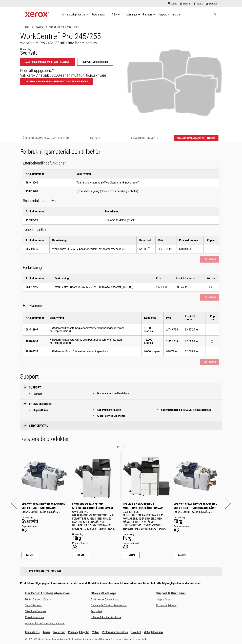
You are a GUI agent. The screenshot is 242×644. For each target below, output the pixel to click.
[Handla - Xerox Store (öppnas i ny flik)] (211, 4)
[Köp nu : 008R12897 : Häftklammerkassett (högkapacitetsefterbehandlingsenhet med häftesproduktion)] (212, 330)
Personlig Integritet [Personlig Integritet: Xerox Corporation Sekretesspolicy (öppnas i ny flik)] (79, 632)
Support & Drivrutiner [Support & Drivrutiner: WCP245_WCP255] (95, 62)
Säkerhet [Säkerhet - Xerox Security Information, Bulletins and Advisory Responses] (136, 632)
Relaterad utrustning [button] (45, 571)
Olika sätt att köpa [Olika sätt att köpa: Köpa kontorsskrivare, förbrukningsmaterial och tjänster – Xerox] (104, 593)
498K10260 (32, 183)
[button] (16, 503)
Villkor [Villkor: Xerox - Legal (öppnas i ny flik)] (96, 632)
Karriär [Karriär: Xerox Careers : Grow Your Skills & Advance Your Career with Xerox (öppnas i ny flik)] (46, 632)
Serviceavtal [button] (38, 426)
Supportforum (41, 410)
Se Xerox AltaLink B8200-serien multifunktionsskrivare (57, 81)
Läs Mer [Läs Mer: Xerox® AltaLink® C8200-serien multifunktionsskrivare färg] (182, 555)
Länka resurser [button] (40, 404)
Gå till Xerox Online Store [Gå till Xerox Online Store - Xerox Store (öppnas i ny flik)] (104, 600)
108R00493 (32, 341)
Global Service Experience (111, 416)
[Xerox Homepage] (37, 15)
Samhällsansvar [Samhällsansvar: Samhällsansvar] (34, 605)
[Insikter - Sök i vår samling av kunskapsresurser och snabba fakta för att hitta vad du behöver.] (177, 15)
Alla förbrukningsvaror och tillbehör (47, 62)
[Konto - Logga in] (198, 4)
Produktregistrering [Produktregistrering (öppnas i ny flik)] (167, 605)
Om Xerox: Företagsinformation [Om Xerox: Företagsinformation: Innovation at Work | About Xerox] (47, 593)
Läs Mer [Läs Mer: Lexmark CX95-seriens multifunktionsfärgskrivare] (131, 555)
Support (38, 394)
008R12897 (32, 330)
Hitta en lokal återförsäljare (106, 617)
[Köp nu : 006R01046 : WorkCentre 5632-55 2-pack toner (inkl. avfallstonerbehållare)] (211, 249)
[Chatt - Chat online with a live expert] (172, 4)
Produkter (39, 27)
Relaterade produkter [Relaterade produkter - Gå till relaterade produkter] (145, 138)
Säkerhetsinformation (109, 410)
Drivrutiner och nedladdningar (113, 393)
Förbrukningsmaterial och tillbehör (45, 138)
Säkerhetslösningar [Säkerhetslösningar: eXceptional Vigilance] (36, 611)
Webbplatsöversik (154, 632)
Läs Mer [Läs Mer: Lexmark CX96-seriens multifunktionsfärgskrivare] (81, 555)
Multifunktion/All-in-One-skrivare (64, 27)
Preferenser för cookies (115, 632)
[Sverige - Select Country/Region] (185, 4)
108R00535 (32, 351)
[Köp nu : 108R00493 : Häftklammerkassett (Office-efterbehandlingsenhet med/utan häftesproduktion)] (212, 342)
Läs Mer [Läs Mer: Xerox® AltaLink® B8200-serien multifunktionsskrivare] (30, 555)
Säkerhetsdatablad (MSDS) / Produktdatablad (186, 410)
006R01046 (32, 249)
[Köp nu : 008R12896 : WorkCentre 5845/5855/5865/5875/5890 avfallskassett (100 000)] (210, 287)
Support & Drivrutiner (171, 593)
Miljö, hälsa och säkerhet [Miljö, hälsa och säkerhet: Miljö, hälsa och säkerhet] (39, 600)
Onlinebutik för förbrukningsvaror (109, 605)
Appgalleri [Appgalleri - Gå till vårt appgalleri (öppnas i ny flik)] (96, 611)
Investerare (59, 632)
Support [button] (35, 387)
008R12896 (32, 287)
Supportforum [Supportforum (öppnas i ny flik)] (164, 600)
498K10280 (32, 191)
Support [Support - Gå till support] (95, 138)
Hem (27, 27)
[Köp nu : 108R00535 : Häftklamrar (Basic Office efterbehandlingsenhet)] (212, 352)
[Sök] (215, 15)
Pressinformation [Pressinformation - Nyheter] (35, 617)
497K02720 (32, 220)
